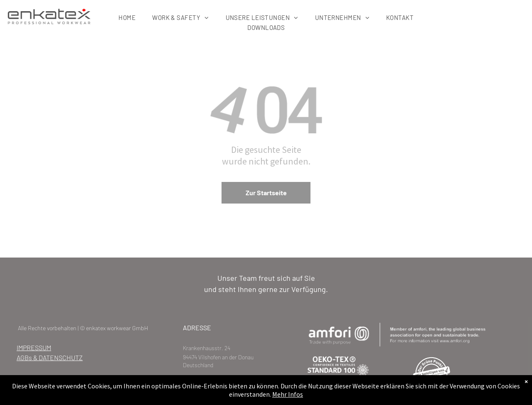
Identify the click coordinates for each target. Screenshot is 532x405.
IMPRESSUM (34, 347)
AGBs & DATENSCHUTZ (50, 357)
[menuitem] (127, 17)
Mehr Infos (288, 396)
